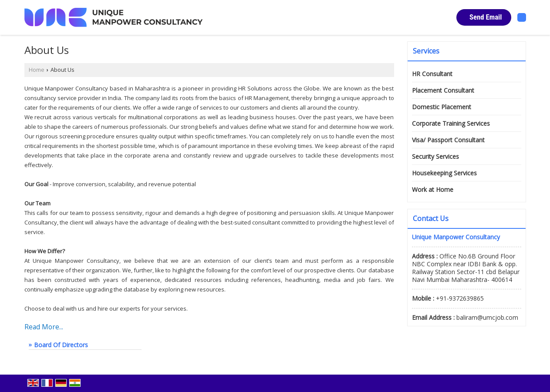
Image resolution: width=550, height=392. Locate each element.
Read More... (44, 327)
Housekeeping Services (444, 173)
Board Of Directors (61, 345)
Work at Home (433, 189)
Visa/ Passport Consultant (448, 140)
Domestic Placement (442, 107)
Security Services (435, 156)
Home (37, 70)
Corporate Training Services (451, 123)
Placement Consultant (443, 90)
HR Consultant (432, 74)
